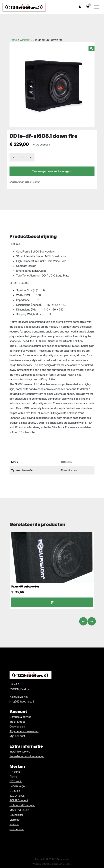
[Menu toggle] (96, 7)
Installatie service (20, 751)
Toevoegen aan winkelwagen (52, 171)
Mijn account (17, 736)
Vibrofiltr (14, 820)
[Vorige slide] (83, 621)
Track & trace (17, 722)
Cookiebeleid (17, 726)
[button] (91, 49)
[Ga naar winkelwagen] (87, 7)
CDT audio (16, 781)
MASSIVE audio (19, 810)
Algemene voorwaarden (24, 731)
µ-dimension (17, 829)
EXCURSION (17, 796)
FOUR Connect (19, 800)
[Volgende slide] (92, 621)
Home (13, 40)
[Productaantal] (22, 157)
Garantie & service (20, 717)
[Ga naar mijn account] (80, 7)
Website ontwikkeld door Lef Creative (52, 864)
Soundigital (16, 815)
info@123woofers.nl (22, 701)
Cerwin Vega (17, 786)
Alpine (13, 776)
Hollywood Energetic (22, 805)
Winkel (24, 40)
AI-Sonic (15, 772)
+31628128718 (19, 697)
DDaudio (15, 791)
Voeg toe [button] (52, 602)
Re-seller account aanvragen (27, 756)
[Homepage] (24, 7)
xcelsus (14, 824)
